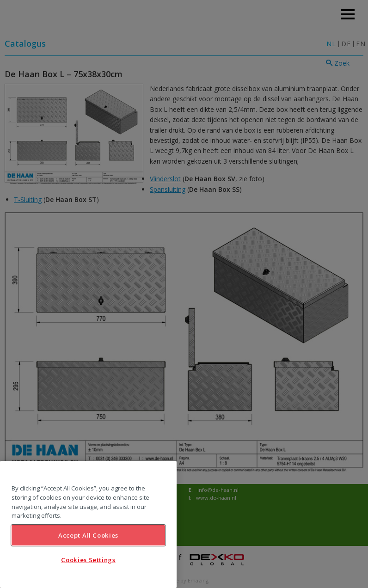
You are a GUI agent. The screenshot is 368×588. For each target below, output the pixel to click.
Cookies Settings (88, 560)
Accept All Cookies (88, 535)
